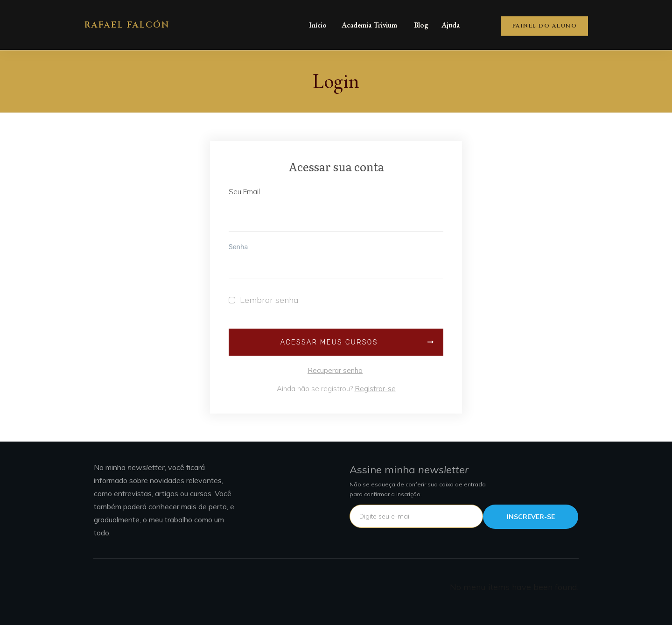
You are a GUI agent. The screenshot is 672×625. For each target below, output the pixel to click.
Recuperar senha (335, 370)
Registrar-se (375, 389)
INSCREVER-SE (531, 517)
